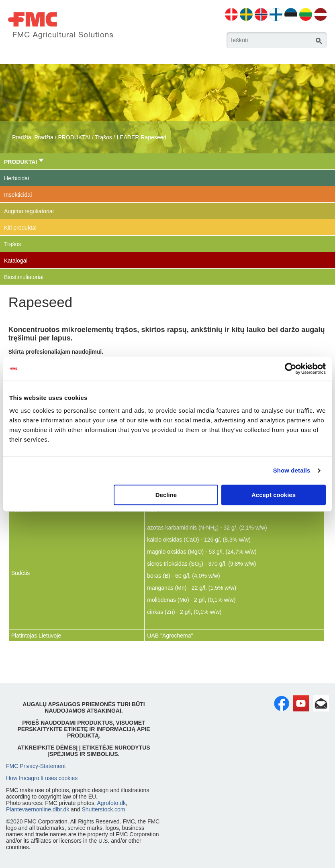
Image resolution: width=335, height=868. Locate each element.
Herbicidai (16, 178)
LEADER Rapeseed (141, 137)
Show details (292, 470)
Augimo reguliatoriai (29, 211)
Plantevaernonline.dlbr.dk (38, 809)
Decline (166, 495)
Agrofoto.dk (111, 803)
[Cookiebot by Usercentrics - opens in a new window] (291, 369)
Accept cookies (274, 495)
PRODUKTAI (74, 137)
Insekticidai (18, 195)
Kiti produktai (20, 228)
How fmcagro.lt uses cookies (42, 778)
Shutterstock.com (103, 809)
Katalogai (16, 261)
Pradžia (44, 137)
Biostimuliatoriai (24, 277)
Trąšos (103, 137)
